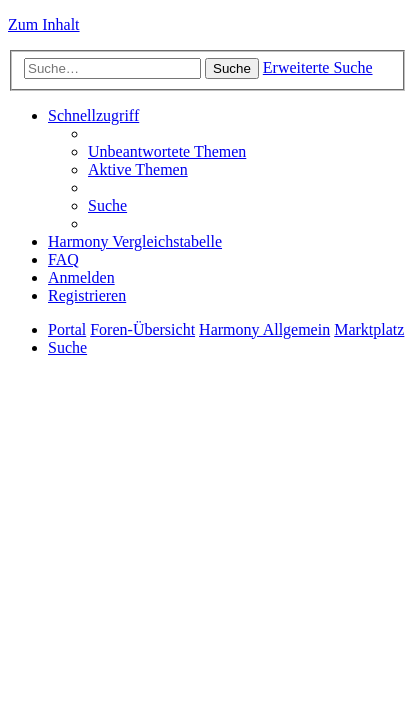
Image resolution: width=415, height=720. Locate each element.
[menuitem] (167, 151)
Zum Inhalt (44, 24)
